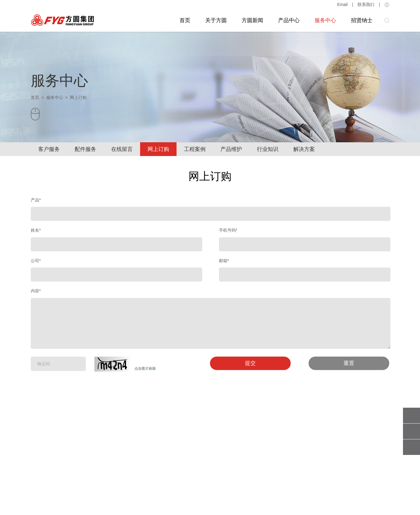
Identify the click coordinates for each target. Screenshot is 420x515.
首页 (185, 20)
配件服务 (85, 149)
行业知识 (268, 149)
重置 (349, 363)
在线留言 (122, 149)
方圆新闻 (252, 20)
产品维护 (231, 149)
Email (342, 4)
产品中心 (289, 20)
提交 (250, 363)
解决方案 (304, 149)
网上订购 (158, 149)
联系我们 (366, 4)
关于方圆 (216, 20)
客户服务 (49, 149)
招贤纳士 (362, 20)
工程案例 (195, 149)
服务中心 (325, 20)
